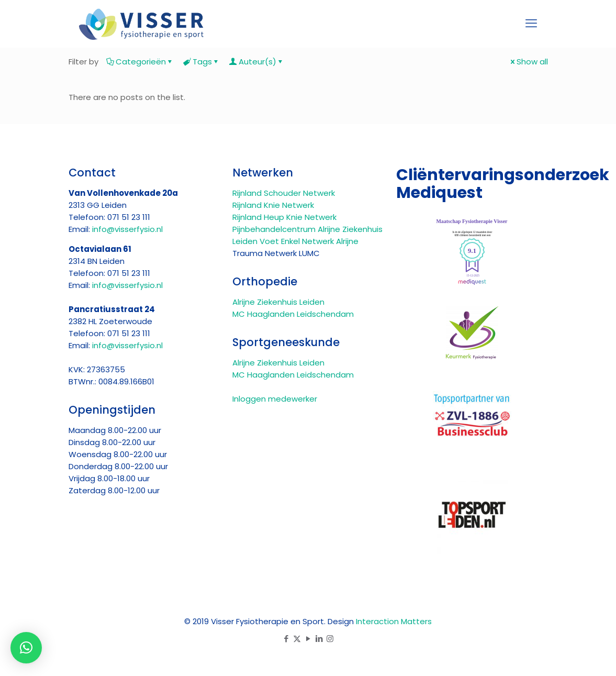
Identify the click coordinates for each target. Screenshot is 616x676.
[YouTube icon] (308, 639)
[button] (26, 648)
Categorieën (140, 62)
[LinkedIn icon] (319, 639)
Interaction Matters (394, 621)
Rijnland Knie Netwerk (273, 205)
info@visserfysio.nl (127, 229)
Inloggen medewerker (275, 399)
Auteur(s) (257, 62)
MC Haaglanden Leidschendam (293, 314)
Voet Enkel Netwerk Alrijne (309, 241)
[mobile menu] (531, 24)
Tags (201, 62)
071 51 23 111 (129, 217)
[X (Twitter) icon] (297, 639)
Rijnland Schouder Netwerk (284, 193)
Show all (528, 62)
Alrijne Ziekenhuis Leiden (278, 302)
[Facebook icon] (286, 639)
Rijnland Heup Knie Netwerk (284, 217)
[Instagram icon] (330, 639)
